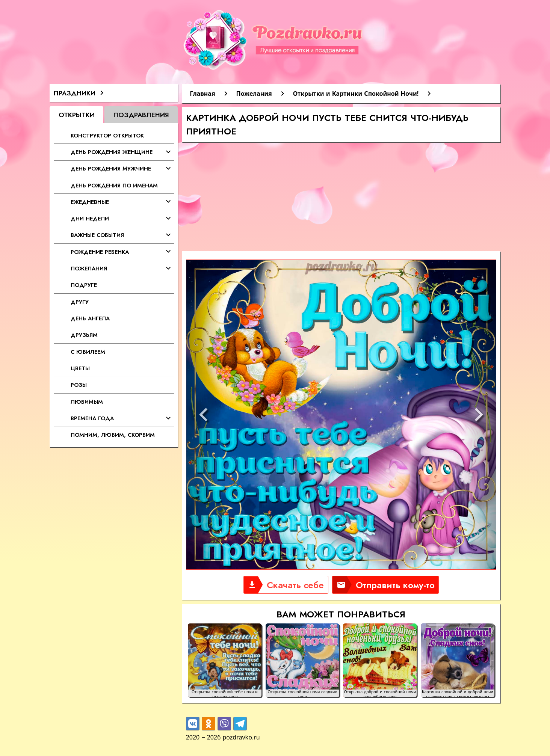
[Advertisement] (341, 199)
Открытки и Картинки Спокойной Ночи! (356, 94)
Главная (202, 94)
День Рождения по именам (114, 185)
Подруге (84, 285)
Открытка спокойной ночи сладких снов (302, 693)
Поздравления (141, 115)
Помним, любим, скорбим (113, 435)
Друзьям (84, 335)
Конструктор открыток (107, 135)
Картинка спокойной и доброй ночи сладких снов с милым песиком (458, 693)
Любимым (87, 402)
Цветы (80, 368)
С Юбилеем (88, 352)
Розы (79, 385)
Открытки (77, 115)
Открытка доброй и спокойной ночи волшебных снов (380, 693)
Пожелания (254, 94)
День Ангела (90, 318)
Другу (80, 302)
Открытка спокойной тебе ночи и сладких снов (225, 693)
